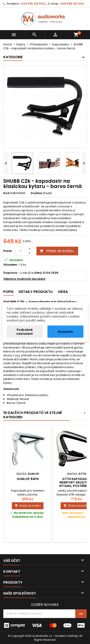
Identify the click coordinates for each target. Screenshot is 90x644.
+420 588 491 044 (72, 4)
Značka (36, 193)
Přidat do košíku (57, 251)
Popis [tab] (8, 292)
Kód (6, 193)
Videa (63, 292)
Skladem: (11, 265)
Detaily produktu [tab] (36, 292)
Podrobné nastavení (25, 331)
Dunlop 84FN (28, 479)
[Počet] (21, 251)
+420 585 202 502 (32, 4)
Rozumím (65, 331)
